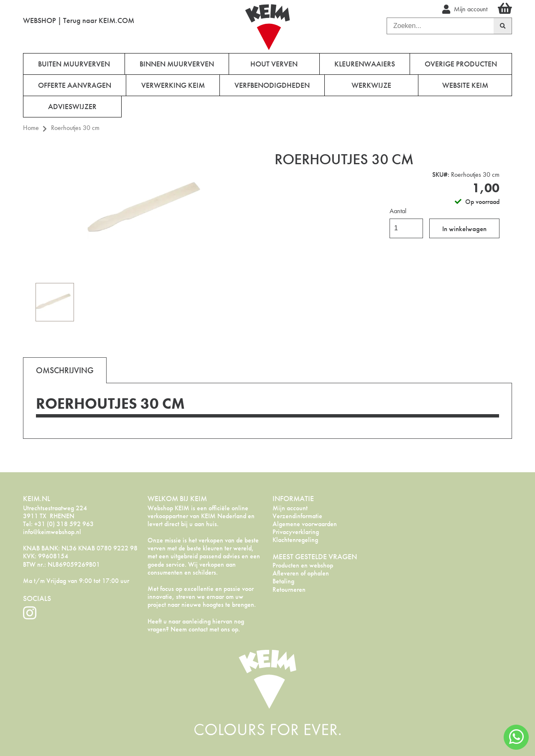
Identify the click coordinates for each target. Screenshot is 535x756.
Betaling (283, 581)
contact (198, 629)
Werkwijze (371, 85)
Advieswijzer (72, 106)
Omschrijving (65, 370)
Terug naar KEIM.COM (99, 20)
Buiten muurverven (74, 64)
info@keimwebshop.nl (52, 532)
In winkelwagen (464, 229)
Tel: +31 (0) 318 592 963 (58, 524)
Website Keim (465, 85)
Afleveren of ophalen (301, 573)
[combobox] (440, 26)
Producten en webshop (303, 565)
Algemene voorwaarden (305, 524)
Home (31, 128)
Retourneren (289, 589)
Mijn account (290, 508)
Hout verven (274, 64)
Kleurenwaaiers (365, 64)
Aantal (398, 211)
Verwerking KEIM (173, 85)
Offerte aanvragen (75, 85)
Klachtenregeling (295, 540)
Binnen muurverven (177, 64)
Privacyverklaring (296, 532)
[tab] (65, 370)
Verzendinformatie (297, 516)
